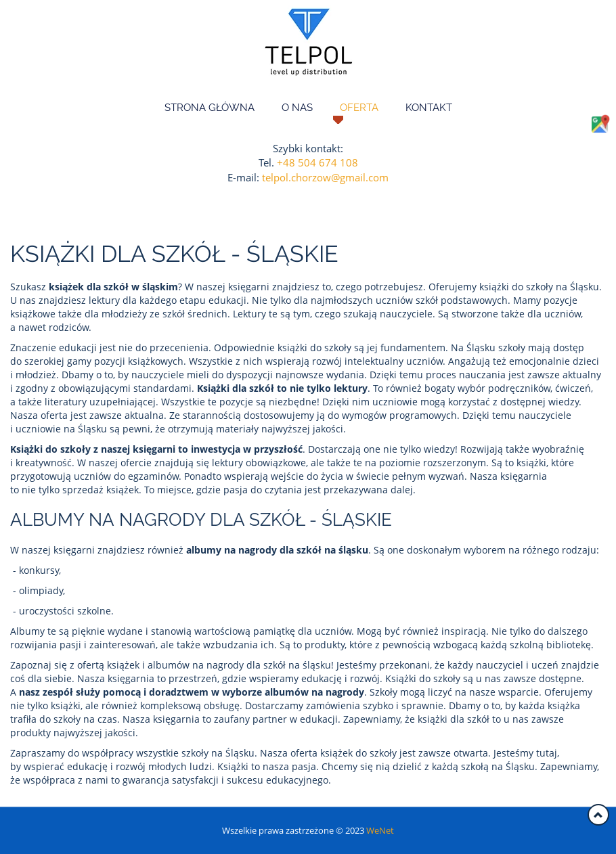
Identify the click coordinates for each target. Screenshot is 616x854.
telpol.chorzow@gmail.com (325, 177)
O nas (297, 108)
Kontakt (429, 108)
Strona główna (210, 108)
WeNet (380, 830)
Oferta (359, 108)
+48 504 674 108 (317, 162)
